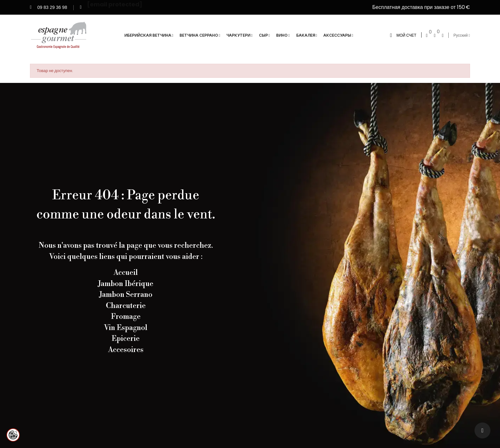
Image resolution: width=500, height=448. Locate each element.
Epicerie (126, 339)
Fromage (126, 317)
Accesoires (126, 350)
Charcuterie (126, 306)
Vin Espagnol (126, 328)
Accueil (126, 273)
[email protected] (115, 4)
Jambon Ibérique (126, 284)
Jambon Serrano (126, 295)
